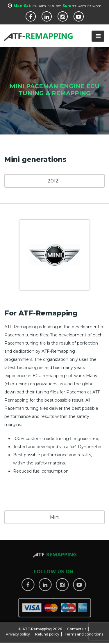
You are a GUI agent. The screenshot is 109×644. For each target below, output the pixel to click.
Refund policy (47, 633)
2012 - (54, 181)
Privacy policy (18, 633)
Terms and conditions (84, 633)
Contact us (77, 627)
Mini (55, 517)
